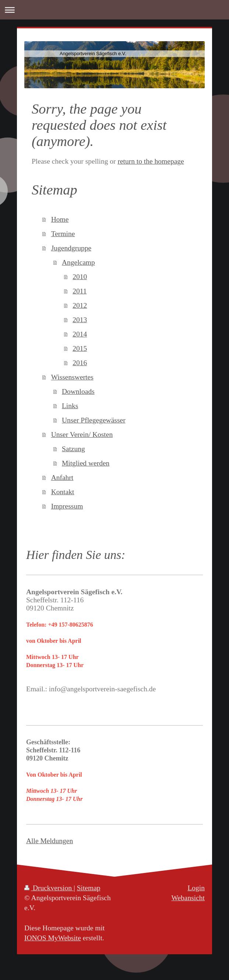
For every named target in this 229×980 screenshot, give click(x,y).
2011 (80, 291)
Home (60, 219)
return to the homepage (151, 161)
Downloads (78, 391)
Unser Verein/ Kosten (82, 434)
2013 (80, 320)
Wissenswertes (72, 377)
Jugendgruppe (71, 248)
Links (70, 406)
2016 (80, 363)
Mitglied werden (86, 463)
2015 (80, 348)
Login (196, 888)
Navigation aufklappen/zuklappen (114, 10)
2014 (80, 334)
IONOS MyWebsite (53, 938)
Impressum (67, 506)
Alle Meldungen (50, 841)
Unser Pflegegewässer (94, 420)
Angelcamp (78, 262)
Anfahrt (62, 477)
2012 (80, 305)
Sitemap (89, 888)
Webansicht (188, 898)
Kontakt (63, 492)
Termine (63, 234)
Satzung (73, 449)
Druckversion (49, 888)
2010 (80, 277)
